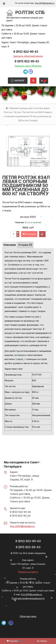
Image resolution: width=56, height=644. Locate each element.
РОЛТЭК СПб (30, 12)
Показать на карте (28, 572)
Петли (17, 112)
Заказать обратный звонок (28, 56)
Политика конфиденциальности (28, 598)
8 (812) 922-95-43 (26, 52)
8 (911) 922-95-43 (27, 61)
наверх (42, 641)
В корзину (29, 234)
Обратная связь (28, 616)
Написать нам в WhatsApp (28, 66)
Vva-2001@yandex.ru (45, 3)
